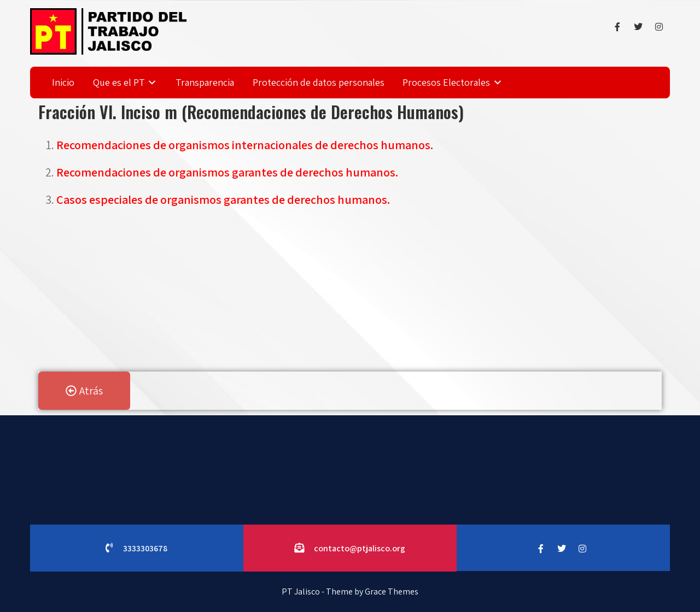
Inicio (63, 82)
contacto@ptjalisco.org (360, 548)
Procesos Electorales (446, 82)
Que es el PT (119, 82)
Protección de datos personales (319, 82)
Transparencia (205, 82)
